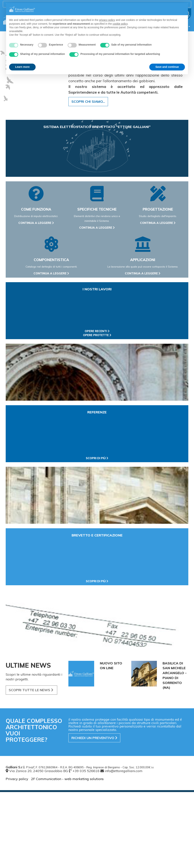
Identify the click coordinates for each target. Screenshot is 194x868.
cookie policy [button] (120, 24)
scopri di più (97, 534)
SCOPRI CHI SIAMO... (88, 177)
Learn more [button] (22, 67)
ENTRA (14, 81)
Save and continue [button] (167, 67)
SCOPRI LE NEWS (31, 766)
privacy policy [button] (107, 20)
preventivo (94, 814)
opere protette (97, 411)
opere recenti (97, 407)
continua (36, 299)
